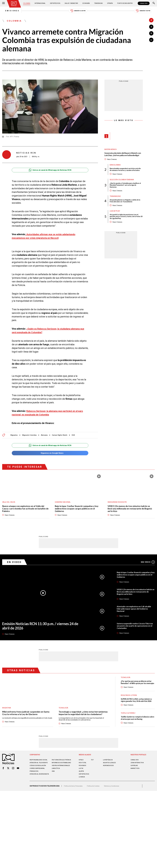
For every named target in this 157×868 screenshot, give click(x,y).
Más (148, 563)
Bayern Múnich (111, 150)
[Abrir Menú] (3, 3)
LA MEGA (82, 779)
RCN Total (83, 765)
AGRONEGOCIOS (109, 768)
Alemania (45, 436)
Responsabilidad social (39, 762)
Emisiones (10, 11)
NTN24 (81, 762)
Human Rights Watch (61, 436)
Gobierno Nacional (63, 503)
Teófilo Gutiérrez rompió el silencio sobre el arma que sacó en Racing (136, 720)
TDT (92, 762)
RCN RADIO (83, 768)
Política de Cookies (94, 789)
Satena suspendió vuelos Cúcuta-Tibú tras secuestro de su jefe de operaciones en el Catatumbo (135, 627)
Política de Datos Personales (74, 789)
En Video (15, 563)
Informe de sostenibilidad (58, 766)
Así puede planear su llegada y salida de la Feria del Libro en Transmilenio (125, 202)
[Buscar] (154, 3)
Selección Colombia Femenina (122, 181)
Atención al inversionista (35, 779)
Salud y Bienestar (72, 3)
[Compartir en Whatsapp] (151, 40)
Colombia (27, 3)
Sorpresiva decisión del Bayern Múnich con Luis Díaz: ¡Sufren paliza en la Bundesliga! (123, 155)
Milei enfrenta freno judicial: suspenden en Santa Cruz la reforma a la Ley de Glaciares (26, 714)
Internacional (40, 3)
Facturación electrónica (62, 762)
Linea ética (56, 772)
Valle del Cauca (9, 503)
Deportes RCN (55, 3)
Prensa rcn (34, 775)
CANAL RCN (143, 3)
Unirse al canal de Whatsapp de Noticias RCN (50, 171)
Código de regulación (38, 769)
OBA (53, 775)
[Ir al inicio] (14, 4)
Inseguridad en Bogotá (117, 503)
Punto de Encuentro (124, 3)
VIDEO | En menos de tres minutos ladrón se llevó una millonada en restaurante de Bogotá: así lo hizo (130, 510)
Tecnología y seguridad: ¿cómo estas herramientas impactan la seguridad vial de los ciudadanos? (84, 714)
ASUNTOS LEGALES (110, 765)
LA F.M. (81, 770)
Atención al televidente (39, 765)
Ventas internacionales (61, 769)
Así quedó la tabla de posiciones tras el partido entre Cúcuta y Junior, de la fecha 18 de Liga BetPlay (125, 218)
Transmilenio (115, 198)
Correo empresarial (38, 772)
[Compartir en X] (151, 33)
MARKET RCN (135, 770)
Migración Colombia (30, 436)
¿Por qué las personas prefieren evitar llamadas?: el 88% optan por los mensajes (137, 685)
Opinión (110, 3)
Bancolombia (115, 166)
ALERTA (82, 773)
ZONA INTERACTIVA (138, 765)
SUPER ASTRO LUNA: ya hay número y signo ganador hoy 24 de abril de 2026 (137, 703)
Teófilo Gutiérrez (128, 716)
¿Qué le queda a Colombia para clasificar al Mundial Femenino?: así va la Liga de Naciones (126, 186)
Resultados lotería (129, 698)
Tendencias (98, 3)
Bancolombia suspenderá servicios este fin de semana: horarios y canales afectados (126, 170)
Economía (86, 3)
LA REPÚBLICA (108, 762)
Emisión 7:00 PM (146, 11)
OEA (75, 436)
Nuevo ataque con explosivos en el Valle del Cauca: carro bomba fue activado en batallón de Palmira (26, 510)
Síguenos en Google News (50, 454)
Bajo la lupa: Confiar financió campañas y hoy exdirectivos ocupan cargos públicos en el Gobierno (77, 510)
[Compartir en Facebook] (151, 27)
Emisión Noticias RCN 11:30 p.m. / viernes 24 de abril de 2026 (42, 627)
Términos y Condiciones (113, 789)
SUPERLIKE (134, 768)
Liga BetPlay (115, 213)
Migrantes (14, 436)
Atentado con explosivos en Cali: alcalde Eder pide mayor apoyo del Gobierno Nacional (135, 610)
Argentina (7, 709)
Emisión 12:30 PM (78, 11)
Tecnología (64, 709)
